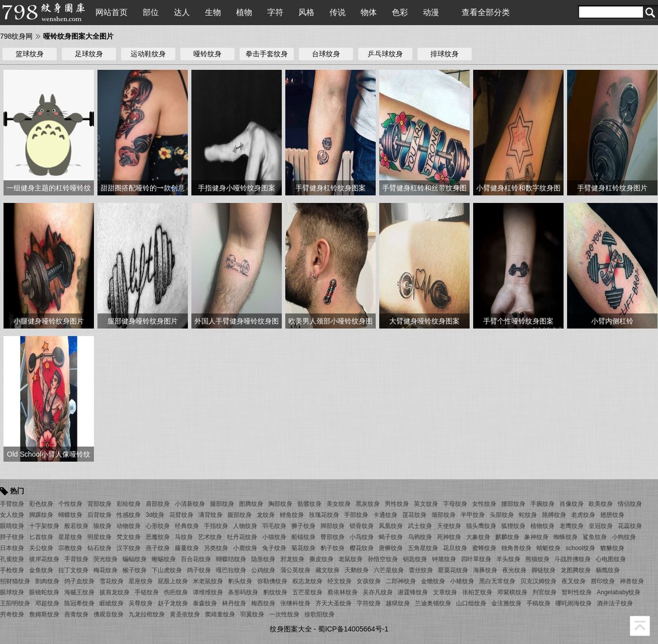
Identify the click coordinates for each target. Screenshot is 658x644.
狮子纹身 (303, 526)
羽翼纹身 (252, 614)
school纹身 (580, 548)
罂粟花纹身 (453, 570)
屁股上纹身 (173, 581)
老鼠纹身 (351, 559)
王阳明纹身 (15, 603)
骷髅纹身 (309, 504)
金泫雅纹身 (506, 603)
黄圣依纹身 (185, 614)
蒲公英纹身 (295, 570)
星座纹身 (141, 581)
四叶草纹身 (476, 559)
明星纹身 (99, 537)
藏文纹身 (327, 570)
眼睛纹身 (12, 526)
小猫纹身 (274, 537)
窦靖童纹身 (220, 614)
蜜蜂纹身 (484, 548)
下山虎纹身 (167, 570)
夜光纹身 (514, 570)
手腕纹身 (542, 504)
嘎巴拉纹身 (231, 570)
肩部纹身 (158, 504)
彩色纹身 (41, 504)
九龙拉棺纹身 (147, 614)
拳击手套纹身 (267, 54)
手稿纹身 (538, 603)
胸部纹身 (280, 504)
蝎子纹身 (391, 537)
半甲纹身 (473, 515)
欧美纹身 (601, 504)
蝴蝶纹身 (70, 515)
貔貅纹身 (612, 548)
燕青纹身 (76, 614)
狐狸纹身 (513, 526)
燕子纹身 (158, 548)
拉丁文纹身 (73, 570)
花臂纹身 (181, 515)
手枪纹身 (12, 570)
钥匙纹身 (415, 559)
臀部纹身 (333, 537)
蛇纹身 (528, 515)
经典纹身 (187, 526)
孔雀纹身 (12, 559)
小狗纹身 (624, 537)
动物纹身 (129, 526)
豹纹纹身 (275, 592)
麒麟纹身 (507, 537)
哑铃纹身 (207, 54)
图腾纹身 (251, 504)
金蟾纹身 (433, 581)
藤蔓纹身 (187, 548)
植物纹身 (542, 526)
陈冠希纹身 (79, 603)
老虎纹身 (583, 515)
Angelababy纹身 (619, 592)
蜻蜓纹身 (549, 548)
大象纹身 (478, 537)
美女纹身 (339, 504)
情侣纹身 (630, 504)
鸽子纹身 (199, 570)
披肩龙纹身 (115, 592)
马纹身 (184, 537)
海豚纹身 (485, 570)
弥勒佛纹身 (272, 581)
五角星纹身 (423, 548)
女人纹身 (12, 515)
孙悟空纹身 (383, 559)
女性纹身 (484, 504)
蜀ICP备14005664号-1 (353, 629)
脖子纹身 (12, 537)
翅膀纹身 (612, 515)
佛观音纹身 (108, 614)
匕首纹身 (41, 537)
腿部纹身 (222, 504)
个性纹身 (70, 504)
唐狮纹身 (391, 548)
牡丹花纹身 (242, 537)
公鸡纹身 (263, 570)
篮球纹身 (30, 54)
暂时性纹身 (577, 592)
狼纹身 (102, 526)
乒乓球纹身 (385, 54)
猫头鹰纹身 (481, 526)
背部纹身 (99, 504)
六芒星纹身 (389, 570)
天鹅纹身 (357, 570)
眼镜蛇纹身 (44, 592)
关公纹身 (41, 548)
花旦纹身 (455, 548)
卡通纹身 (385, 515)
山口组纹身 (471, 603)
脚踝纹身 (41, 515)
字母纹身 (455, 504)
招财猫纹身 (15, 581)
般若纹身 (76, 526)
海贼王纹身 (79, 592)
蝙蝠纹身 (135, 559)
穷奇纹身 (12, 614)
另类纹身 (216, 548)
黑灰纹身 (368, 504)
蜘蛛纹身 (566, 537)
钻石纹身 (99, 548)
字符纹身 (369, 603)
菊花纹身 (303, 548)
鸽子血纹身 (79, 581)
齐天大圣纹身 (334, 603)
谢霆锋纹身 (413, 592)
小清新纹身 (190, 504)
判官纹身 (544, 592)
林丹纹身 (234, 603)
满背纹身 (210, 515)
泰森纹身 (205, 603)
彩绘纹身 (129, 504)
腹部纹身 (240, 515)
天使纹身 (449, 526)
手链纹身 (147, 592)
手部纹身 (356, 515)
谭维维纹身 (208, 592)
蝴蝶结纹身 (231, 559)
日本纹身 (12, 548)
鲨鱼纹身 (595, 537)
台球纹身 (326, 54)
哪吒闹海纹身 (574, 603)
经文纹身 (340, 581)
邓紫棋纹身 (512, 592)
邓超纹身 (47, 603)
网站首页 (112, 12)
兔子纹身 (274, 548)
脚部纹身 (333, 526)
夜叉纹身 (574, 581)
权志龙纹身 (307, 581)
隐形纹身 (263, 559)
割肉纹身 (47, 581)
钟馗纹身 (444, 559)
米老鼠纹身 (208, 581)
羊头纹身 (508, 559)
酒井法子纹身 (615, 603)
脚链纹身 (543, 570)
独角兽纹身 (516, 548)
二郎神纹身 (401, 581)
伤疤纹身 (176, 592)
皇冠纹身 (601, 526)
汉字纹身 (129, 548)
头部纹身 (502, 515)
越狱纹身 (398, 603)
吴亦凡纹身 (378, 592)
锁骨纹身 (362, 526)
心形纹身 (158, 526)
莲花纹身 (414, 515)
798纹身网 (16, 36)
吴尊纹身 (141, 603)
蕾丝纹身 (421, 570)
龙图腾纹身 (576, 570)
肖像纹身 (572, 504)
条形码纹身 (243, 592)
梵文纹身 (129, 537)
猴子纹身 (135, 570)
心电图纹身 (611, 559)
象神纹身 (536, 537)
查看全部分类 (486, 12)
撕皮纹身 (321, 559)
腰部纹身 (513, 504)
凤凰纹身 (391, 526)
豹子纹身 (333, 548)
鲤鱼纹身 (292, 515)
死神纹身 (449, 537)
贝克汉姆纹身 (538, 581)
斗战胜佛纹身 (573, 559)
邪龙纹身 (292, 559)
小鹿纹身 (245, 548)
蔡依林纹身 (343, 592)
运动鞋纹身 (148, 54)
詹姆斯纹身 (44, 614)
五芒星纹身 (307, 592)
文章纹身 (445, 592)
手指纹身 (216, 526)
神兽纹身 (632, 581)
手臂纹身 (12, 504)
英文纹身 (426, 504)
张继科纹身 (295, 603)
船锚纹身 (303, 537)
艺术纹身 (210, 537)
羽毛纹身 (274, 526)
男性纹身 (397, 504)
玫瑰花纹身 (324, 515)
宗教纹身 (70, 548)
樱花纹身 (362, 548)
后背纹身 (99, 515)
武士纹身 (420, 526)
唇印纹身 (603, 581)
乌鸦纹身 (420, 537)
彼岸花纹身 (44, 559)
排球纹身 (445, 54)
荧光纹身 (105, 559)
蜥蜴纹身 (164, 559)
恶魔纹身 (158, 537)
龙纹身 (266, 515)
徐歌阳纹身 (319, 614)
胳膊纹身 (554, 515)
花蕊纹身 (630, 526)
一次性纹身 (284, 614)
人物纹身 (245, 526)
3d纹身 (155, 515)
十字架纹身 (44, 526)
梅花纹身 (105, 570)
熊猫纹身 (537, 559)
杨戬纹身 (608, 570)
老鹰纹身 (572, 526)
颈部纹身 (444, 515)
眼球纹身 (12, 592)
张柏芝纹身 (477, 592)
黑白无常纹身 (497, 581)
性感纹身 (129, 515)
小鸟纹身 (362, 537)
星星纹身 (70, 537)
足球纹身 (89, 54)
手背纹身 (76, 559)
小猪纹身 (462, 581)
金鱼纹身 (41, 570)
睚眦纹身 (112, 603)
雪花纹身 (112, 581)
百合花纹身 (196, 559)
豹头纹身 (240, 581)
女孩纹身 (369, 581)
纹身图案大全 (291, 629)
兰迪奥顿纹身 (433, 603)
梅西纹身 (263, 603)
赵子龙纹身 (173, 603)
